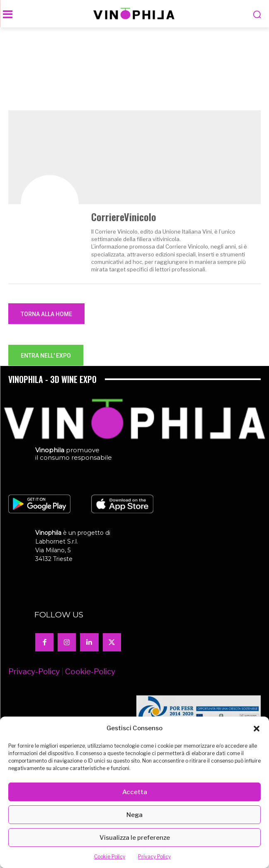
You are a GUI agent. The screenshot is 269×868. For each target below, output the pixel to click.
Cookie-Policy (90, 672)
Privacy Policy (154, 857)
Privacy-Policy (34, 672)
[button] (257, 729)
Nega (134, 815)
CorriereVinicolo (124, 217)
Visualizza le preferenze (135, 838)
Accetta (135, 792)
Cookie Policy (110, 857)
